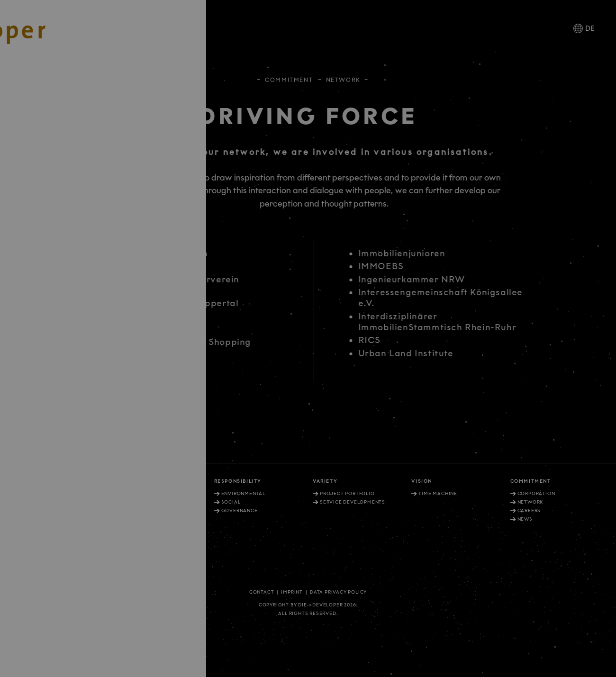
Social (231, 502)
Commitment (289, 78)
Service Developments (353, 502)
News (525, 519)
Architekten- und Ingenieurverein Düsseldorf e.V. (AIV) (157, 285)
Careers (529, 511)
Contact (262, 592)
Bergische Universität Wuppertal (157, 303)
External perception (152, 502)
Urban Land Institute (416, 353)
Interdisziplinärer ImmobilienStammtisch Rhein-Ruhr (447, 322)
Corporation (536, 494)
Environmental (243, 494)
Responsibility (238, 481)
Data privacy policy (338, 592)
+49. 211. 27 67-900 (39, 524)
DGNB (96, 329)
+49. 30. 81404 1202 (40, 554)
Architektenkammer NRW (140, 266)
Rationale (131, 481)
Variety (325, 481)
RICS (379, 340)
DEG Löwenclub (118, 316)
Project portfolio (347, 494)
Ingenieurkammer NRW (422, 280)
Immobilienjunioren (412, 253)
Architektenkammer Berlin (141, 253)
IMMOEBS (391, 266)
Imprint (292, 592)
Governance (240, 511)
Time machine (438, 494)
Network (530, 502)
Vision (422, 481)
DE (590, 29)
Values (132, 494)
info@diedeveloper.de (49, 567)
